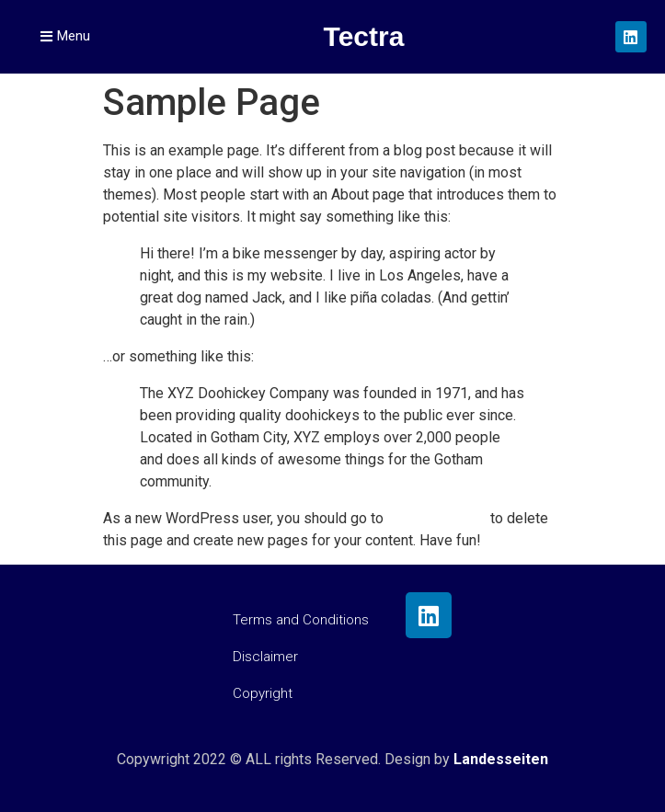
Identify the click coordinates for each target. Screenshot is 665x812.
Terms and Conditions (301, 620)
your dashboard (437, 518)
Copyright (263, 693)
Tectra (364, 36)
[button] (65, 37)
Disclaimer (265, 657)
